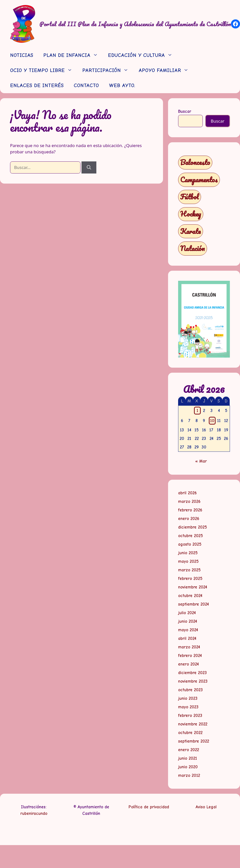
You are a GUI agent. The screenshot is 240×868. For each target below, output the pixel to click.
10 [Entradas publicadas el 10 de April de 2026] (212, 421)
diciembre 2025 (193, 527)
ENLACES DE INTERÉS (37, 85)
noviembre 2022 (193, 724)
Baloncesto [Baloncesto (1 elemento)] (195, 162)
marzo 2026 (189, 501)
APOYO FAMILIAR (166, 71)
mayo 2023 (188, 707)
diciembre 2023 (192, 673)
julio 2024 (187, 613)
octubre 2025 (191, 536)
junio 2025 (188, 553)
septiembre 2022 (194, 741)
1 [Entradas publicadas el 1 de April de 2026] (197, 411)
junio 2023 (188, 698)
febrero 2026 (190, 510)
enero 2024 (188, 664)
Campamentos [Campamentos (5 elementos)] (199, 180)
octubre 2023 (190, 690)
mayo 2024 (188, 630)
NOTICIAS (22, 55)
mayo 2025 (188, 561)
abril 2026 (187, 493)
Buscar (185, 111)
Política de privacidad (149, 807)
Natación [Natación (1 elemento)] (192, 248)
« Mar (201, 461)
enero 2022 (189, 750)
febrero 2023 (190, 716)
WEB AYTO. (122, 85)
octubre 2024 (190, 596)
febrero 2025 (190, 579)
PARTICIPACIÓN (108, 71)
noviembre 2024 (193, 587)
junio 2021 (188, 758)
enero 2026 (189, 519)
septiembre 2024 (193, 604)
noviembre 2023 (193, 681)
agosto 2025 (190, 544)
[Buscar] (89, 167)
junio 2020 (188, 767)
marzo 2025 (189, 570)
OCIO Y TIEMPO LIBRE (44, 71)
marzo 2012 (189, 775)
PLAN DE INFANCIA (73, 55)
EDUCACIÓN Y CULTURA (143, 55)
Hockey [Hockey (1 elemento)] (191, 214)
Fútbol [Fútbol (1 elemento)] (189, 197)
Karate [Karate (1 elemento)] (190, 231)
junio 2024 (188, 621)
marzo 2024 (189, 647)
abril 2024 (187, 638)
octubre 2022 (190, 733)
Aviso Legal (206, 807)
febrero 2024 (190, 656)
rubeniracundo (34, 813)
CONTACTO (86, 85)
